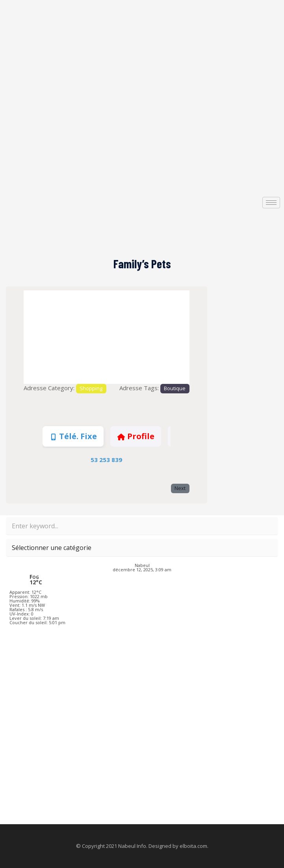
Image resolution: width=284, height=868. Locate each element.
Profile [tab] (136, 436)
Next (180, 488)
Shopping (91, 388)
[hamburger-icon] (271, 203)
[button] (36, 337)
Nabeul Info (132, 846)
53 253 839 (106, 460)
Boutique (175, 388)
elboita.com (193, 846)
